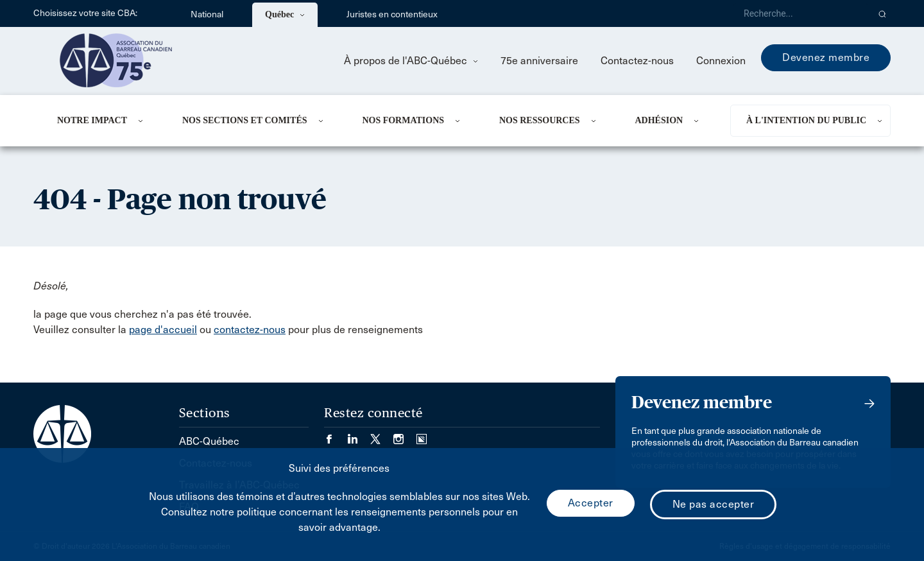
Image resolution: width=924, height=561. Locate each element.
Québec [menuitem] (285, 14)
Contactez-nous (637, 61)
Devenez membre (826, 57)
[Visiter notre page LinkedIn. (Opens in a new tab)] (359, 435)
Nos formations (403, 120)
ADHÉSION (659, 120)
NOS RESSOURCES (540, 120)
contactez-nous (250, 330)
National (207, 14)
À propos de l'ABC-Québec (411, 61)
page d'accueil (163, 330)
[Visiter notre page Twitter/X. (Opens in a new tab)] (382, 435)
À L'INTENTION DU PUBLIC (806, 120)
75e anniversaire (539, 61)
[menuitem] (104, 121)
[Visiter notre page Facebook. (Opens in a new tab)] (336, 435)
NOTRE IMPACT (92, 120)
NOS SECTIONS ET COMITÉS (245, 120)
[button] (883, 13)
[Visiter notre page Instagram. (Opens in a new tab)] (405, 435)
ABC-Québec (209, 441)
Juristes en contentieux (392, 14)
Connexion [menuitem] (721, 61)
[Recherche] (801, 13)
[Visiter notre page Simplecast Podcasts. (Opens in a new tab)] (422, 435)
